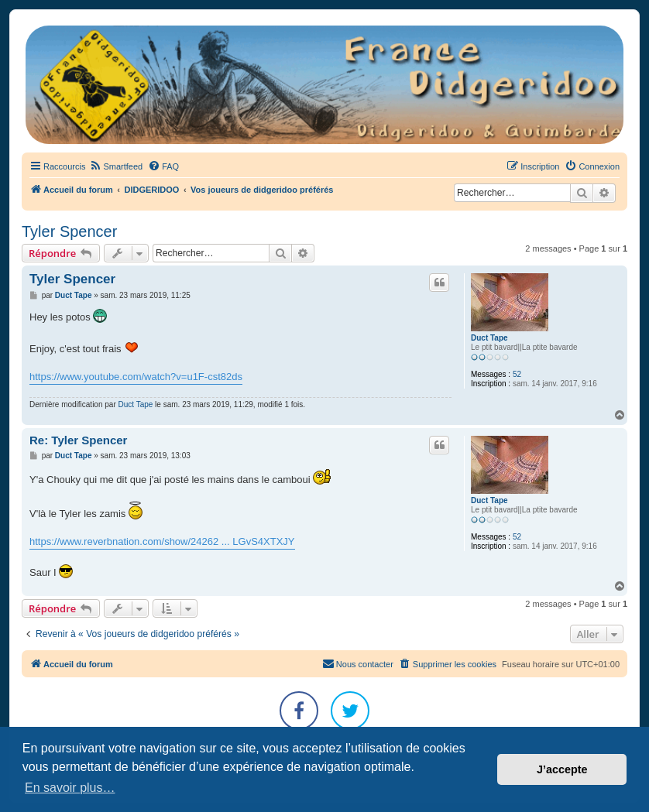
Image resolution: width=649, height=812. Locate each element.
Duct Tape (489, 338)
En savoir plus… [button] (70, 788)
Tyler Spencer (69, 231)
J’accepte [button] (562, 769)
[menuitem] (116, 166)
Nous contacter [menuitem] (358, 663)
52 (517, 374)
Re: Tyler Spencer (78, 440)
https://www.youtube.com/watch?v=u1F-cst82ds (136, 377)
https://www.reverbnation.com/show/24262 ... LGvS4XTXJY (162, 541)
